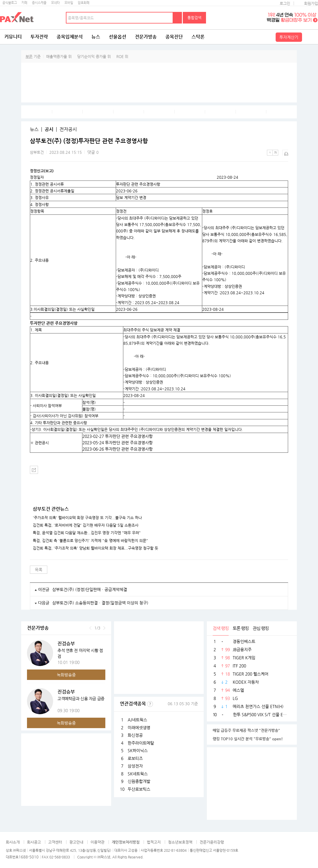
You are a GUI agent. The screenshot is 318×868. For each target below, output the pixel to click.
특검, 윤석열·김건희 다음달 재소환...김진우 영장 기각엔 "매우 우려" (87, 533)
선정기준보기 (150, 704)
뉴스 (96, 37)
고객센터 (55, 842)
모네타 (55, 3)
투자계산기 (289, 37)
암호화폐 (84, 3)
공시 (49, 129)
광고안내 (76, 842)
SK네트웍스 (138, 774)
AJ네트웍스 (137, 720)
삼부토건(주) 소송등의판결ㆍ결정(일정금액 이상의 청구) (100, 603)
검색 (178, 18)
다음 (104, 628)
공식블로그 (10, 3)
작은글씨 (270, 153)
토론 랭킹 (241, 628)
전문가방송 (146, 37)
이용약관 (97, 842)
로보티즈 (135, 758)
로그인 (285, 3)
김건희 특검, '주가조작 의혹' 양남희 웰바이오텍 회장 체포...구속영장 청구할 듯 (95, 548)
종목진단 (174, 37)
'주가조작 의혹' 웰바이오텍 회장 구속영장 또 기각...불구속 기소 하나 (87, 518)
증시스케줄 (39, 3)
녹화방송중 (66, 675)
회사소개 (13, 842)
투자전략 (39, 37)
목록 (39, 570)
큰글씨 (275, 153)
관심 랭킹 (261, 628)
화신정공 (135, 735)
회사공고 (34, 842)
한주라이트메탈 (141, 743)
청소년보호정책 (180, 842)
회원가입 (311, 3)
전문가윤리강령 (212, 842)
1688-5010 (29, 857)
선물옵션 (118, 37)
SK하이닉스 (138, 750)
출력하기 (285, 153)
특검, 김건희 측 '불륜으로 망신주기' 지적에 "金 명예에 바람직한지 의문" (90, 541)
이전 (90, 628)
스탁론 (198, 37)
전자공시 (68, 129)
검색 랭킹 (221, 628)
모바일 (69, 3)
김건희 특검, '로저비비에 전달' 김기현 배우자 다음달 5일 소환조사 (86, 525)
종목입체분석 (70, 37)
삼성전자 (135, 766)
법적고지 (154, 842)
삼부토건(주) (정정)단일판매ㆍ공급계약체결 (90, 589)
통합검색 (194, 18)
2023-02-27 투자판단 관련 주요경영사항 (118, 436)
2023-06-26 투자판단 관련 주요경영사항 (118, 449)
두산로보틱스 (139, 789)
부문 (29, 56)
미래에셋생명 (139, 728)
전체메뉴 (311, 37)
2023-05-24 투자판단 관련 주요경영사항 (118, 443)
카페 (24, 3)
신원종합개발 (139, 781)
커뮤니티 (13, 37)
